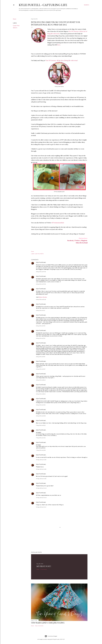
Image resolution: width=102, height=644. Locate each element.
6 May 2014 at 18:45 (41, 394)
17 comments (44, 569)
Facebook (70, 241)
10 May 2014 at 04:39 (41, 460)
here (59, 45)
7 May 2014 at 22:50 (41, 450)
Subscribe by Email (82, 243)
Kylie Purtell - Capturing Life (43, 5)
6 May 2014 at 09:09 (41, 299)
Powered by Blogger (51, 636)
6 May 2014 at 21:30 (41, 405)
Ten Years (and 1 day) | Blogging (48, 623)
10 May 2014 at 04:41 (41, 507)
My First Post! (44, 566)
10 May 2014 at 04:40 (41, 488)
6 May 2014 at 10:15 (41, 326)
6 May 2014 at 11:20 (41, 338)
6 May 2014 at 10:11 (41, 310)
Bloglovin (84, 241)
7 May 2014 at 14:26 (41, 438)
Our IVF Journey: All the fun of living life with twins (62, 60)
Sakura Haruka (43, 297)
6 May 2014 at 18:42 (41, 380)
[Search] (87, 5)
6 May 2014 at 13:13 (41, 357)
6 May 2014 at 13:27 (41, 369)
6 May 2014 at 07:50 (41, 284)
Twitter (77, 241)
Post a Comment (39, 626)
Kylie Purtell (39, 262)
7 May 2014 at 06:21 (41, 425)
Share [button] (15, 19)
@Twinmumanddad (58, 223)
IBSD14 (15, 28)
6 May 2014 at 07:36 (41, 272)
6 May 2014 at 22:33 (41, 416)
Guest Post (16, 26)
